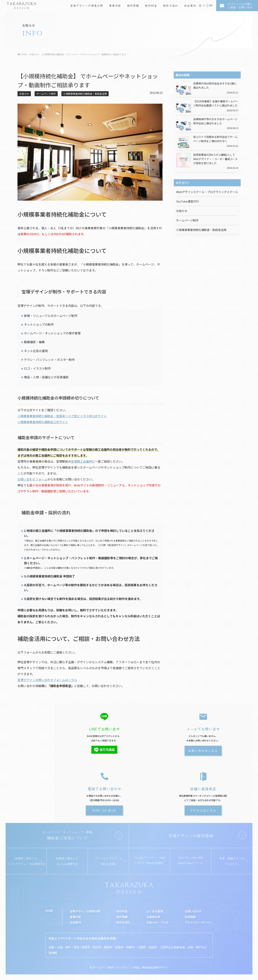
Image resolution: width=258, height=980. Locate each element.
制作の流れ (170, 5)
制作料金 (151, 5)
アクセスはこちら (203, 810)
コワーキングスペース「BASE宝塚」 (108, 861)
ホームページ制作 (46, 94)
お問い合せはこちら (203, 751)
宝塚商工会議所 (81, 461)
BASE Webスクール (191, 860)
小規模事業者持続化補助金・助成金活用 (85, 94)
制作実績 (133, 5)
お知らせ (24, 94)
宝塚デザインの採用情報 (191, 835)
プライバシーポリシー (199, 922)
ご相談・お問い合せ (243, 6)
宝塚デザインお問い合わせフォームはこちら (47, 680)
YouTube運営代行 (188, 201)
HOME (49, 911)
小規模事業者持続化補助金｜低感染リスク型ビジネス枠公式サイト (62, 416)
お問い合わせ (193, 911)
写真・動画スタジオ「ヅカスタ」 (232, 861)
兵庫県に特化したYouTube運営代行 (67, 861)
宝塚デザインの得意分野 (87, 5)
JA (204, 5)
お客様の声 (153, 917)
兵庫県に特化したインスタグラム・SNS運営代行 (26, 861)
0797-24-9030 (104, 810)
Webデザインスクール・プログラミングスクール (207, 192)
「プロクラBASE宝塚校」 (150, 860)
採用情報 (190, 917)
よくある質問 (155, 911)
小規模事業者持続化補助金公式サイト (43, 422)
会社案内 (190, 5)
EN (211, 5)
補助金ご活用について (67, 835)
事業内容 (115, 5)
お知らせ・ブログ (158, 922)
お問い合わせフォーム (32, 479)
